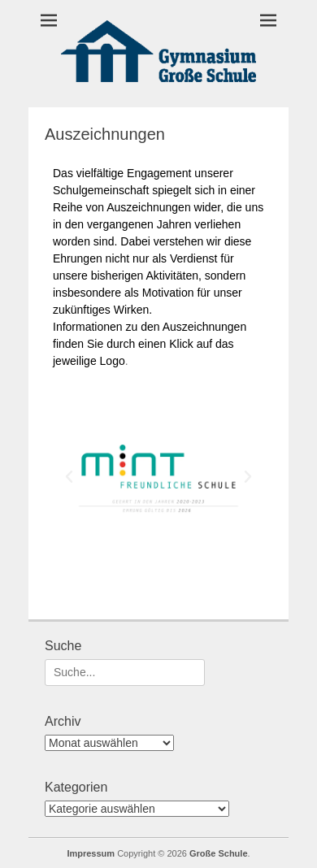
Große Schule (219, 853)
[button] (69, 477)
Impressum (91, 853)
